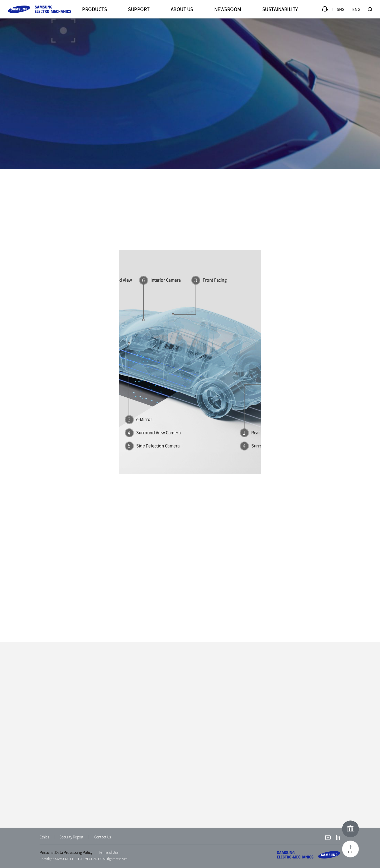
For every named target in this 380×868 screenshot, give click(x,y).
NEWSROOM (228, 9)
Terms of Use (109, 852)
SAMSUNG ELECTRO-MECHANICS (309, 855)
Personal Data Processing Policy (66, 852)
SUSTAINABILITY (280, 9)
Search (372, 9)
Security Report (71, 837)
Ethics (44, 837)
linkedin (338, 838)
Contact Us (102, 837)
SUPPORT (139, 9)
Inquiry (325, 9)
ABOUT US (182, 9)
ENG (356, 9)
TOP (350, 852)
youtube (328, 838)
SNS (341, 9)
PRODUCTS (94, 9)
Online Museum (350, 829)
